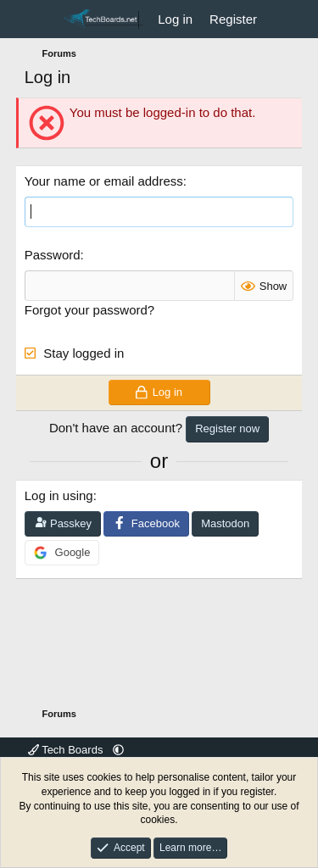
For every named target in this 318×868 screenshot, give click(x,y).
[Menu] (39, 19)
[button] (118, 750)
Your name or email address (104, 181)
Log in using (59, 495)
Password (53, 255)
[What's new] (282, 19)
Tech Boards (67, 750)
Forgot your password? (89, 310)
